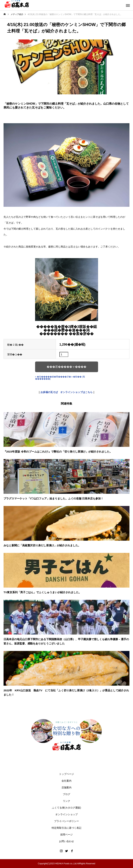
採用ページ (66, 835)
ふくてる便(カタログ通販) (66, 808)
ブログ (66, 794)
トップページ (66, 774)
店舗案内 (66, 787)
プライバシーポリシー (66, 821)
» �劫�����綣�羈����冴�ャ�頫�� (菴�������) (60, 378)
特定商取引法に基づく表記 (66, 828)
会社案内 (66, 781)
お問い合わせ (66, 841)
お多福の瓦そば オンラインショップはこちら (66, 392)
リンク (66, 801)
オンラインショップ (66, 814)
